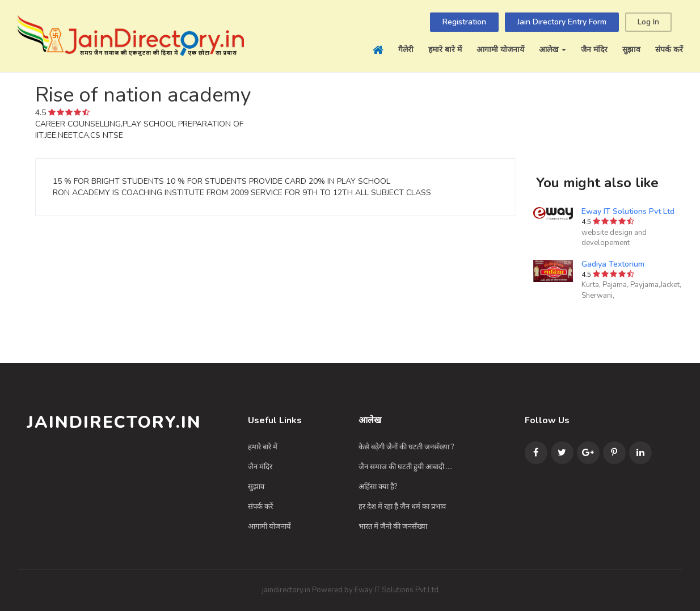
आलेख (553, 50)
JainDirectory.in (114, 422)
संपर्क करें (669, 50)
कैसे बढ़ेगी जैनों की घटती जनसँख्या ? (406, 447)
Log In (648, 22)
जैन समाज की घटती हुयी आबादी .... (406, 467)
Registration (464, 22)
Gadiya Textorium (613, 264)
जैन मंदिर (594, 50)
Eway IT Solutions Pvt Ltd (628, 211)
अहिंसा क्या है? (378, 487)
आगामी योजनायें (500, 50)
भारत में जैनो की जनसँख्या (393, 526)
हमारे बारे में (445, 50)
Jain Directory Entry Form (562, 22)
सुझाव (631, 50)
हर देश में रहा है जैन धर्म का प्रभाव (402, 507)
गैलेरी (406, 50)
